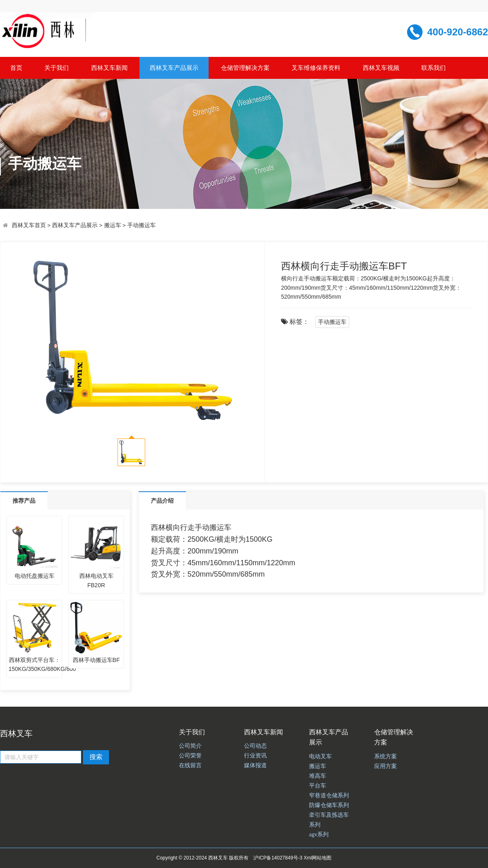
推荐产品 (24, 501)
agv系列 (319, 834)
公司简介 (190, 746)
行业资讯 (255, 756)
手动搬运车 (142, 225)
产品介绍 (162, 501)
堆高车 (318, 776)
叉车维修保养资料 (316, 68)
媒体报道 (255, 765)
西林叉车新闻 (109, 68)
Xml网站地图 (318, 858)
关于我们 (57, 68)
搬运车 (113, 225)
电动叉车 (320, 756)
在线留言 (190, 765)
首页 (16, 68)
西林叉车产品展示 (174, 68)
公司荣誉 (190, 756)
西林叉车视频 (381, 68)
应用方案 (386, 766)
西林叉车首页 (29, 225)
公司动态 (255, 746)
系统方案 (386, 756)
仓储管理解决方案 (245, 68)
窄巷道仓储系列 (329, 795)
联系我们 (434, 68)
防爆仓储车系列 (329, 805)
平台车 (318, 786)
